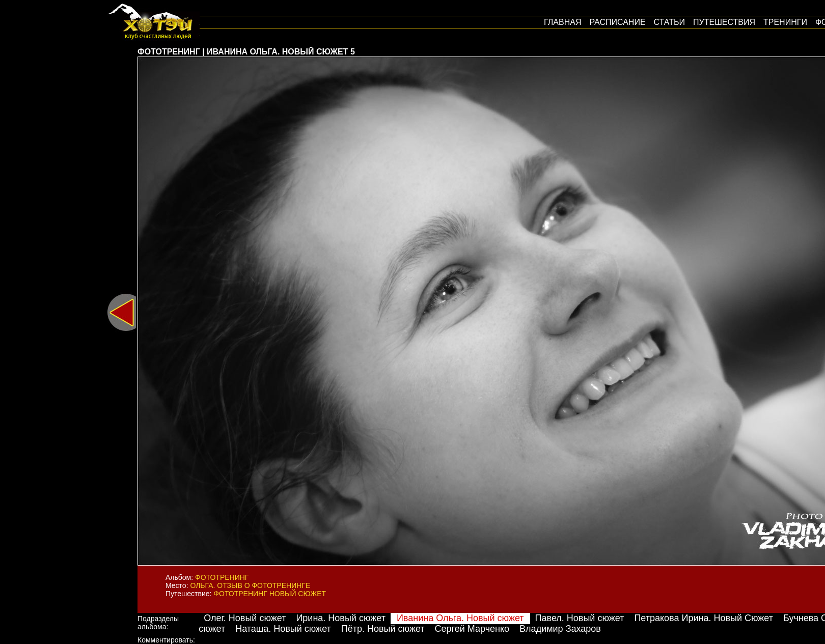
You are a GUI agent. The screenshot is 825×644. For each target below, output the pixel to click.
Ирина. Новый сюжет (341, 618)
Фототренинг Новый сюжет (270, 594)
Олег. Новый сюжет (245, 618)
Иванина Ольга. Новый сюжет (460, 618)
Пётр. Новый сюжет (383, 629)
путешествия (724, 22)
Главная (562, 22)
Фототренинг (222, 577)
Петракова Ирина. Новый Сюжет (704, 618)
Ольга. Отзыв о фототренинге (250, 585)
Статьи (669, 22)
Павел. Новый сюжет (580, 618)
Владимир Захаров (560, 629)
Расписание (617, 22)
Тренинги (785, 22)
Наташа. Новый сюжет (283, 629)
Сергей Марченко (472, 629)
